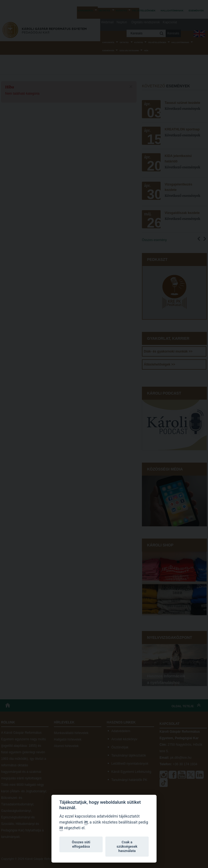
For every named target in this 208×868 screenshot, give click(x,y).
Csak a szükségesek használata (127, 846)
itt (86, 822)
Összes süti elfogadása (81, 844)
